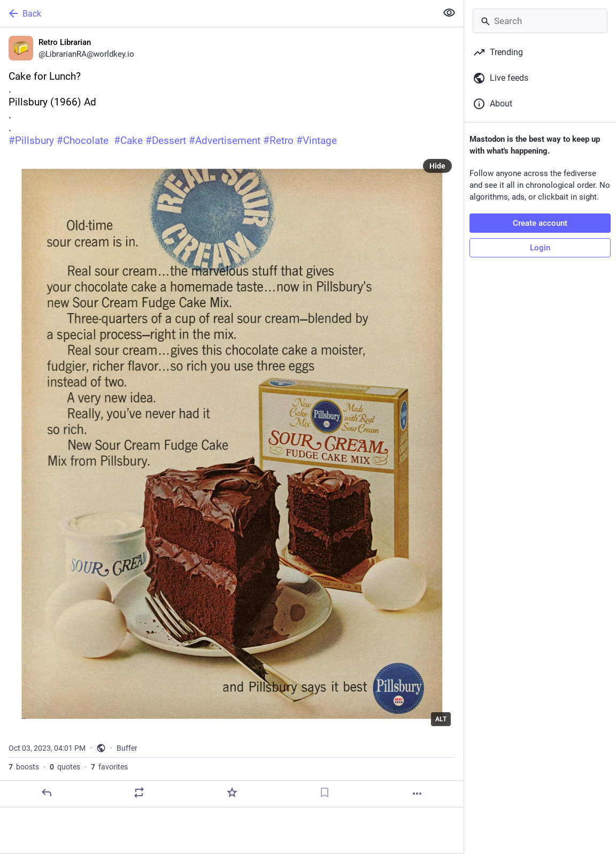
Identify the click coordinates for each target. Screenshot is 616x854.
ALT (441, 719)
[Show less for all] (449, 13)
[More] (417, 794)
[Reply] (47, 792)
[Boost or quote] (139, 792)
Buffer (127, 748)
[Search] (540, 21)
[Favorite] (232, 792)
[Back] (217, 13)
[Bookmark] (325, 792)
